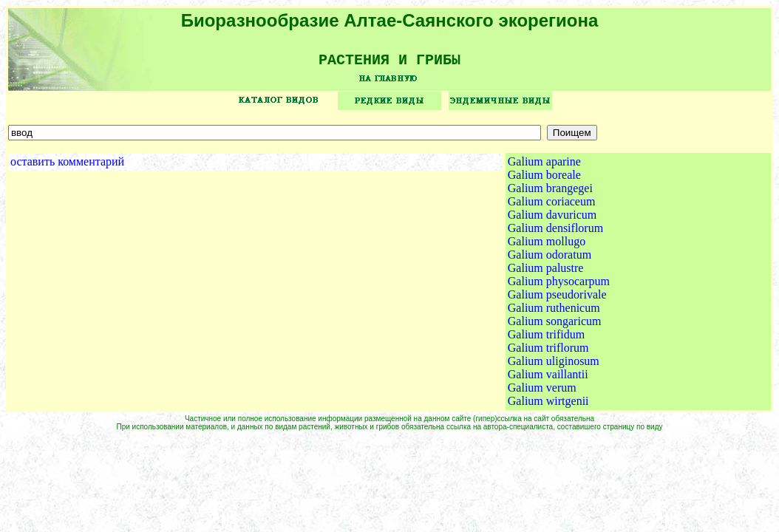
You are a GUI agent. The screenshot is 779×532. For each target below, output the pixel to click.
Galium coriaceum (552, 207)
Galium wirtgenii (548, 406)
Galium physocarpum (559, 286)
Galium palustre (546, 273)
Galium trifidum (546, 340)
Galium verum (542, 393)
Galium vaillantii (548, 379)
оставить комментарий (67, 167)
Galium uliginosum (554, 366)
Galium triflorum (548, 353)
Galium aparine (544, 167)
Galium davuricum (552, 220)
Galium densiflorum (555, 233)
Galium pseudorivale (557, 300)
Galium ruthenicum (554, 313)
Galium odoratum (550, 260)
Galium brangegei (550, 193)
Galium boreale (544, 180)
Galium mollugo (547, 246)
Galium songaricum (555, 326)
